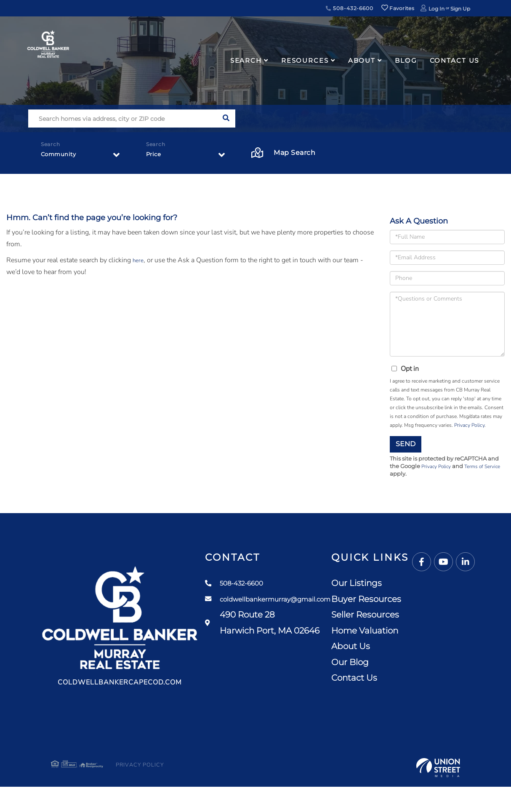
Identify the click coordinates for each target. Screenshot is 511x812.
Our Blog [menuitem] (411, 664)
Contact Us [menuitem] (455, 60)
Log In (436, 9)
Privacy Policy (469, 425)
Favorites (398, 8)
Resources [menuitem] (305, 60)
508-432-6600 (349, 8)
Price (155, 156)
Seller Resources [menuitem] (427, 616)
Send (406, 444)
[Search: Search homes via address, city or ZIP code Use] (123, 118)
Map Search (283, 153)
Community (62, 156)
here (139, 260)
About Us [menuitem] (412, 648)
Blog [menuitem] (406, 60)
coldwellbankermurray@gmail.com (301, 601)
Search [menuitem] (246, 60)
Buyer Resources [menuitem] (428, 601)
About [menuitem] (362, 60)
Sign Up (460, 9)
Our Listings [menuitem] (418, 585)
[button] (226, 118)
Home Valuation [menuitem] (426, 632)
